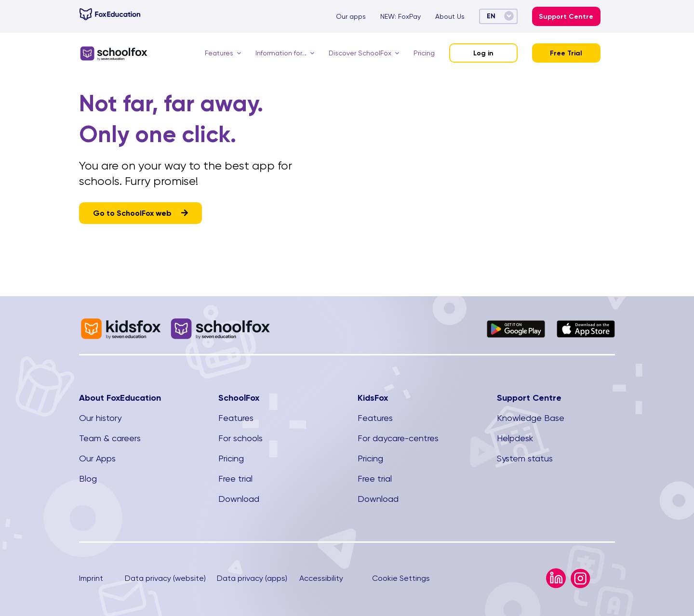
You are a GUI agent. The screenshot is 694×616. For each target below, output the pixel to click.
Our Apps (97, 458)
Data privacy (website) (165, 578)
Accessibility (321, 578)
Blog (88, 478)
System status (525, 458)
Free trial (235, 478)
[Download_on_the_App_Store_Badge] (586, 324)
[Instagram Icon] (581, 572)
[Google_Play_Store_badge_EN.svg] (516, 324)
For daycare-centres (398, 438)
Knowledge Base (531, 418)
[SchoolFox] (114, 49)
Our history (100, 418)
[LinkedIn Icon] (556, 572)
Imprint (91, 578)
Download (239, 499)
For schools (240, 438)
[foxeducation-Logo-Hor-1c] (110, 12)
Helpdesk (515, 438)
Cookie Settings (401, 578)
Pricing (231, 458)
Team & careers (110, 438)
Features (236, 418)
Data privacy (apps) (252, 578)
